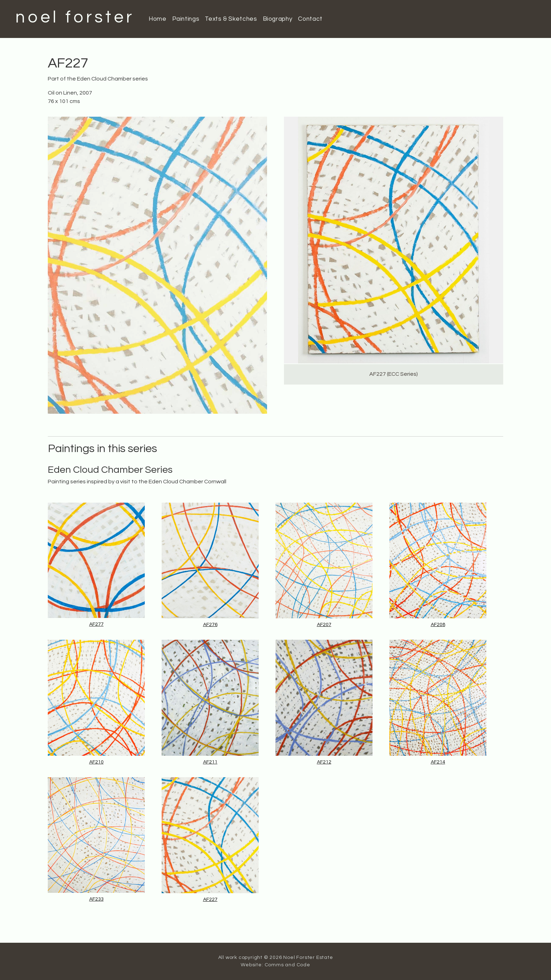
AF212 (324, 762)
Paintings (186, 19)
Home (158, 19)
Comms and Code (287, 965)
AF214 (438, 762)
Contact (310, 19)
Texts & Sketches (231, 19)
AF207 (324, 625)
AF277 (96, 624)
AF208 (438, 625)
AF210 (96, 762)
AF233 (96, 899)
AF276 (210, 625)
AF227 (210, 900)
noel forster (75, 17)
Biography (278, 19)
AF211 (210, 762)
